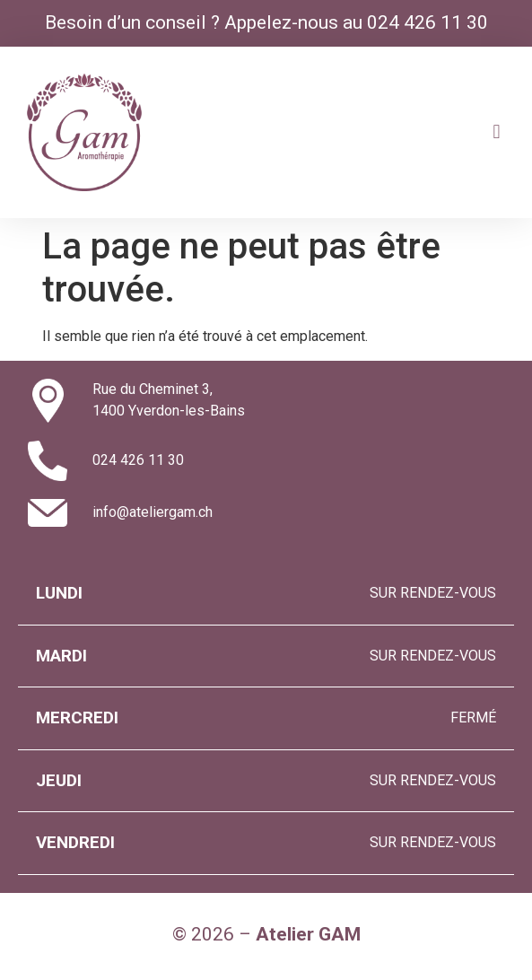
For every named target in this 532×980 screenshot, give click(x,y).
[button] (497, 132)
